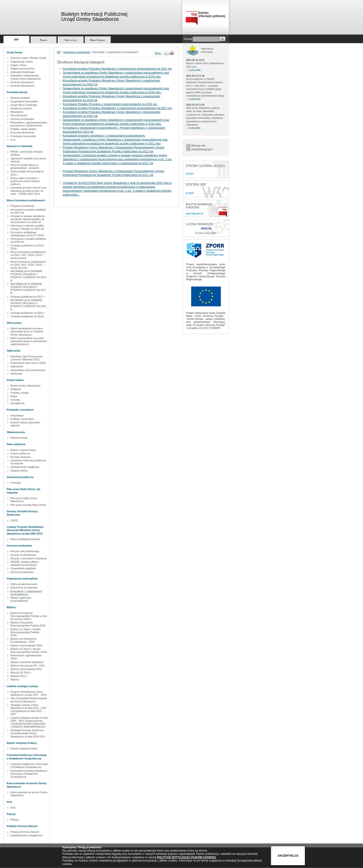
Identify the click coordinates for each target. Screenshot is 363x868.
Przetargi (16, 483)
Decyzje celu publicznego (25, 551)
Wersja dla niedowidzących (202, 147)
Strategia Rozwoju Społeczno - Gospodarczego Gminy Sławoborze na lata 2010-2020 (28, 733)
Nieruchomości (19, 115)
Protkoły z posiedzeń (22, 419)
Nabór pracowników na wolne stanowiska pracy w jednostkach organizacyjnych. (29, 341)
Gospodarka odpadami (23, 568)
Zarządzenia (17, 403)
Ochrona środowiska (22, 572)
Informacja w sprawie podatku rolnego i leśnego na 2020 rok (27, 227)
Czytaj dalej (194, 70)
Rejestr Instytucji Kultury (24, 748)
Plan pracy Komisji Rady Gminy (28, 505)
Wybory (15, 679)
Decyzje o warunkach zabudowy (29, 558)
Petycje (15, 820)
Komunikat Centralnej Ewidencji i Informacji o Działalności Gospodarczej (29, 774)
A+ (157, 53)
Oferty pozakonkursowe (24, 584)
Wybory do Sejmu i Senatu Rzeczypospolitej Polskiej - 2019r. (25, 632)
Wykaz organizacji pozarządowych (21, 599)
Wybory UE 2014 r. (21, 673)
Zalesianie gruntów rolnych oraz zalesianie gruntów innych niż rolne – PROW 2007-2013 (28, 191)
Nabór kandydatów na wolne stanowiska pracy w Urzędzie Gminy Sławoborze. (27, 331)
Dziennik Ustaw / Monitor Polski (28, 58)
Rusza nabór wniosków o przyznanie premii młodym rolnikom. (25, 181)
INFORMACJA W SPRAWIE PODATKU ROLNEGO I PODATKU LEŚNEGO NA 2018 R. (28, 276)
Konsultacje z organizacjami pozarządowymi (26, 593)
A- (160, 53)
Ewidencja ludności (21, 108)
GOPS (14, 520)
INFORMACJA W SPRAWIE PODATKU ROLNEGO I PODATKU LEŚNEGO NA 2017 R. (28, 289)
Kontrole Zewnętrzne (22, 82)
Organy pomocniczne (22, 69)
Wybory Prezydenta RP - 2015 (28, 666)
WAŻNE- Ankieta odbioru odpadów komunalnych (25, 563)
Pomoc (44, 40)
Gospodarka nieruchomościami (28, 370)
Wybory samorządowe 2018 (26, 645)
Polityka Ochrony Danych (25, 832)
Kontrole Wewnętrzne (23, 86)
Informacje (16, 374)
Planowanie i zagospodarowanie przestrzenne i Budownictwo (29, 124)
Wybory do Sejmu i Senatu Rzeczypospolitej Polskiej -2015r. (29, 650)
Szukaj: (188, 39)
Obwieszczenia (19, 438)
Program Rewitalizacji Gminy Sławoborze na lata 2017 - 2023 (28, 693)
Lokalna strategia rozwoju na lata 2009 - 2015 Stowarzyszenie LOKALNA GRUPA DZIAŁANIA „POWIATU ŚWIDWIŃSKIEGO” (29, 722)
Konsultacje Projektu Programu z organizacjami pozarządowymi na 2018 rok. (110, 104)
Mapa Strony (98, 40)
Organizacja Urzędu (22, 62)
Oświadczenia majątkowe (25, 467)
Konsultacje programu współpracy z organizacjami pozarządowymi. (104, 136)
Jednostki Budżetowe (22, 72)
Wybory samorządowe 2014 (26, 669)
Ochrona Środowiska (22, 119)
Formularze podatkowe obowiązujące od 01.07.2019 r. (28, 234)
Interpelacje (17, 415)
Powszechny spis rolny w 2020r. (28, 363)
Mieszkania (17, 112)
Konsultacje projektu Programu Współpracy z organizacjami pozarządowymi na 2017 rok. (118, 108)
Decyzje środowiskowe (23, 555)
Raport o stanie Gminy (23, 450)
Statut (14, 396)
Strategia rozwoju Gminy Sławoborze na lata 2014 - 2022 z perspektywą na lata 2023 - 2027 (28, 710)
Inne (13, 140)
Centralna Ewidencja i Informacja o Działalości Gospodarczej (29, 766)
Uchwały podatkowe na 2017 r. (28, 297)
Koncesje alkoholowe (22, 132)
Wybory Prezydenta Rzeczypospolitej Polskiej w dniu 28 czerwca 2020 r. (29, 616)
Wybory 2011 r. (19, 676)
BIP (16, 40)
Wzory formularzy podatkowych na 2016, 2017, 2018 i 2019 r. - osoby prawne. (28, 255)
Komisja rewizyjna (21, 457)
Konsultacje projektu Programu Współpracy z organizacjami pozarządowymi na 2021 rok (117, 69)
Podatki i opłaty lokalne (23, 129)
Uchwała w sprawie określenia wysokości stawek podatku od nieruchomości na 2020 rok (27, 219)
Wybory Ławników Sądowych (27, 662)
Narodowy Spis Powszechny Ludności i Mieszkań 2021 (27, 358)
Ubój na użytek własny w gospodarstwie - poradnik (25, 166)
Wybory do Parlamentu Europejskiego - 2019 (23, 640)
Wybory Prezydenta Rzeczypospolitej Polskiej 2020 (28, 624)
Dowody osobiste (20, 98)
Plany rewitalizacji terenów (25, 539)
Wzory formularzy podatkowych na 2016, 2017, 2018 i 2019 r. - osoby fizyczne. (28, 265)
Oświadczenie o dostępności (27, 835)
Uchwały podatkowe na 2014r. (27, 316)
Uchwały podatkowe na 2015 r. (28, 313)
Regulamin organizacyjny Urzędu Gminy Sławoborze (26, 77)
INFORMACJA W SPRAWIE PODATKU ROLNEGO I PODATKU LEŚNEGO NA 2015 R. (28, 305)
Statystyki (71, 40)
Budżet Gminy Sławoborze (25, 386)
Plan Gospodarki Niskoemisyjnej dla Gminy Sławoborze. (29, 700)
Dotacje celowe (19, 471)
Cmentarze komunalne (23, 136)
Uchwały (15, 400)
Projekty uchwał (19, 393)
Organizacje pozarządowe (77, 52)
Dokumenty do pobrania (24, 588)
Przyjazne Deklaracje (22, 206)
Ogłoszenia (17, 366)
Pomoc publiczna (20, 453)
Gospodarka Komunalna (24, 101)
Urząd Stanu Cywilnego (24, 105)
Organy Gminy (19, 65)
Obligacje (16, 389)
